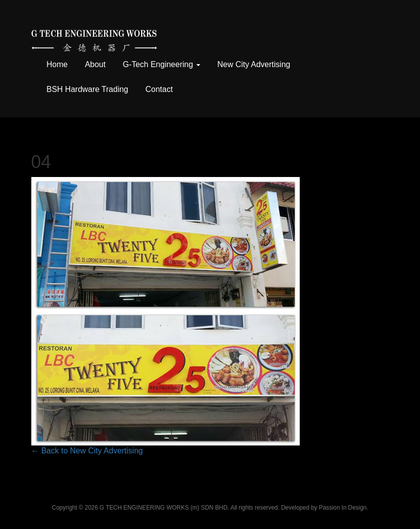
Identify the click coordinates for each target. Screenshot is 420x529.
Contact (159, 89)
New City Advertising (254, 64)
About (95, 64)
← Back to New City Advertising (87, 451)
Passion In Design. (344, 508)
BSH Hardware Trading (88, 89)
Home (57, 64)
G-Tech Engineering (162, 64)
